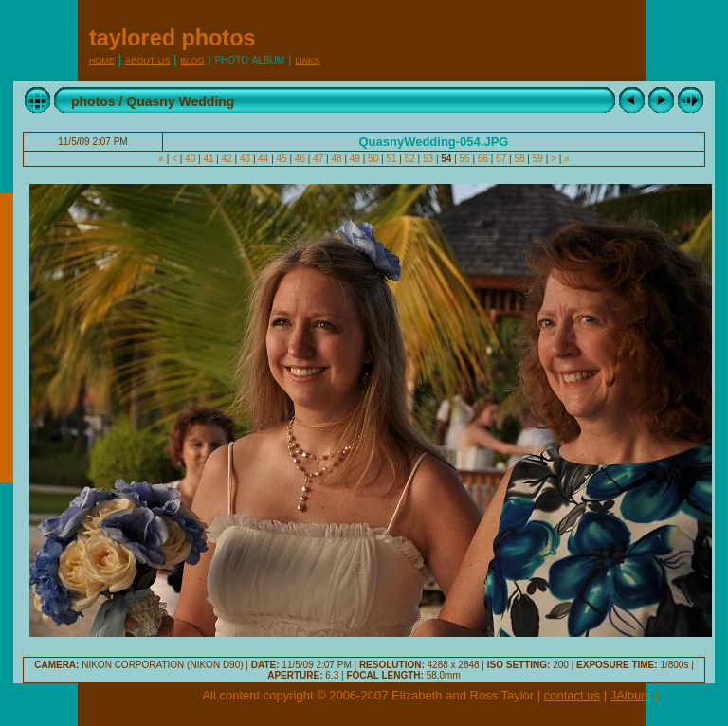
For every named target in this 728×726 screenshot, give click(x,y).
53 (428, 159)
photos (93, 101)
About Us (147, 59)
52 (410, 159)
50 (373, 159)
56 (483, 159)
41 (209, 159)
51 (392, 159)
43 (245, 159)
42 (227, 159)
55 (465, 159)
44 (264, 159)
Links (307, 59)
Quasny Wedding (180, 101)
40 (190, 159)
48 (337, 159)
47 (318, 159)
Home (102, 59)
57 (501, 159)
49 (355, 159)
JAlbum (631, 695)
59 (538, 159)
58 (520, 159)
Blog (192, 59)
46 (300, 159)
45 (282, 159)
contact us (572, 695)
